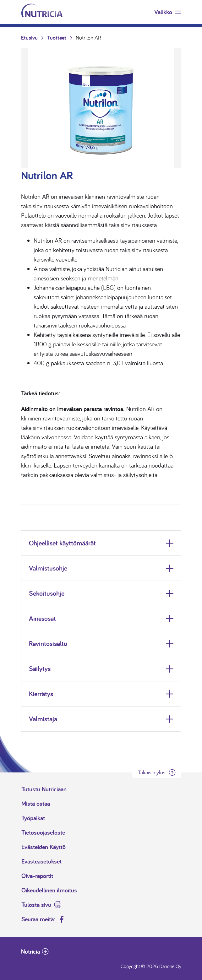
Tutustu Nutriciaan (44, 789)
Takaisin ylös (152, 772)
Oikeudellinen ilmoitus (49, 890)
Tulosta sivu (36, 905)
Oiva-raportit (37, 876)
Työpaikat (33, 818)
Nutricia (30, 951)
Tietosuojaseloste (43, 832)
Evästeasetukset (41, 861)
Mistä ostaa (36, 804)
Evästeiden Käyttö (44, 847)
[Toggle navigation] (168, 12)
